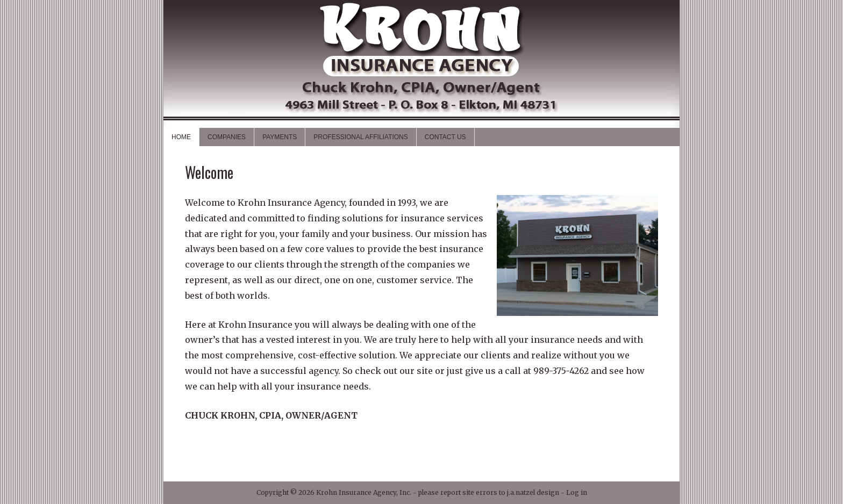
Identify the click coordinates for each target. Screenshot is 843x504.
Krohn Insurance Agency (421, 64)
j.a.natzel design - (537, 492)
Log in (577, 492)
